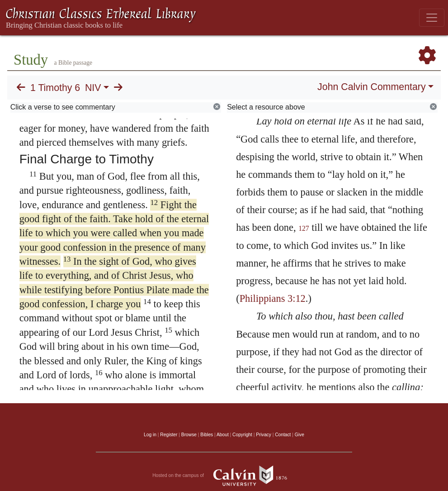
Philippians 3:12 (273, 298)
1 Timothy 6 (55, 88)
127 (304, 228)
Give (299, 435)
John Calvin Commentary (371, 87)
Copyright (242, 435)
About (223, 435)
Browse (189, 435)
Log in (150, 435)
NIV (93, 88)
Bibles (207, 435)
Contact (283, 435)
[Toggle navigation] (432, 18)
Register (169, 435)
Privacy (264, 435)
